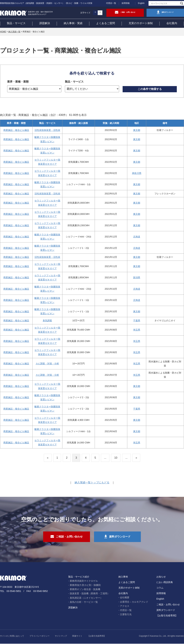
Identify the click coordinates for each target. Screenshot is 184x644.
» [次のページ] (136, 458)
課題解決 (45, 23)
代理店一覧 (111, 3)
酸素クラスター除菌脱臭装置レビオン (47, 139)
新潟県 (137, 278)
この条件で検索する (150, 89)
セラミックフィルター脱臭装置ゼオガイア (47, 162)
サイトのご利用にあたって (12, 636)
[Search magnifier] (182, 3)
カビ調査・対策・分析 (47, 364)
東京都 (137, 130)
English (141, 3)
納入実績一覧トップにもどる (92, 483)
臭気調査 (47, 321)
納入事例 (123, 577)
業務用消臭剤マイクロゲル (84, 581)
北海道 (137, 237)
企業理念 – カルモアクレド (134, 602)
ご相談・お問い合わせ (168, 605)
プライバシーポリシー (39, 636)
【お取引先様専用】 (167, 616)
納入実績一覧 (14, 32)
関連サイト (77, 636)
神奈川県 (137, 173)
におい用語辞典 (165, 583)
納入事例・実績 (73, 23)
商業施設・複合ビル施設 (16, 130)
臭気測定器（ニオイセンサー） (86, 598)
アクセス (125, 606)
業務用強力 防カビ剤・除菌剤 (85, 585)
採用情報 (126, 3)
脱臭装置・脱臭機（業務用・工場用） (90, 594)
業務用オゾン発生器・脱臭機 (85, 590)
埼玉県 (137, 330)
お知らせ (161, 577)
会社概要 (125, 598)
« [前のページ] (48, 458)
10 (116, 458)
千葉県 (137, 321)
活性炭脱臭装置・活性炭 (47, 130)
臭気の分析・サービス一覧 (84, 602)
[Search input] (165, 3)
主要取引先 (126, 615)
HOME (3, 32)
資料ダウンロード (166, 610)
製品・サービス (16, 23)
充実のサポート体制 (141, 23)
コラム (160, 588)
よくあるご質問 (106, 23)
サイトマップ (61, 636)
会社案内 (172, 23)
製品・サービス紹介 (79, 577)
